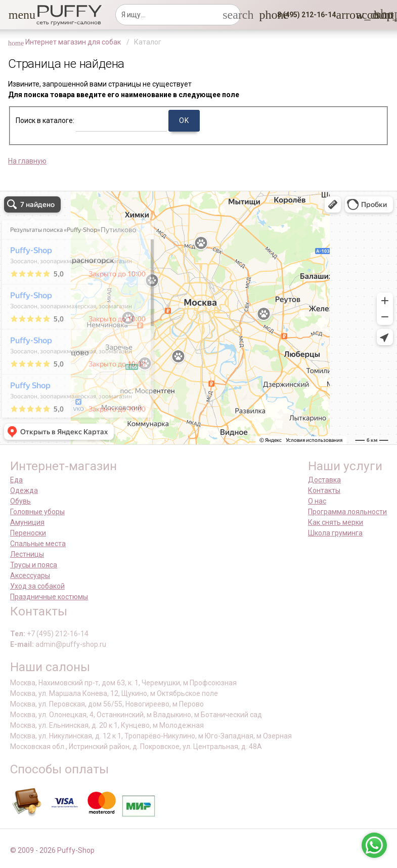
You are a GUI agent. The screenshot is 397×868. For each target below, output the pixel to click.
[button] (15, 15)
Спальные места (38, 544)
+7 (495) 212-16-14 (58, 634)
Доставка (324, 480)
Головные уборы (37, 512)
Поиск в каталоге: (45, 120)
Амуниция (27, 522)
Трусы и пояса (34, 565)
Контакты (324, 490)
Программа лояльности (347, 512)
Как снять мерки (336, 522)
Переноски (28, 533)
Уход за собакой (37, 586)
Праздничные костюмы (49, 597)
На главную (27, 161)
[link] (362, 15)
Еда (16, 480)
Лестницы (27, 554)
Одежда (24, 490)
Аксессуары (30, 575)
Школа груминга (335, 533)
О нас (317, 501)
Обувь (20, 501)
